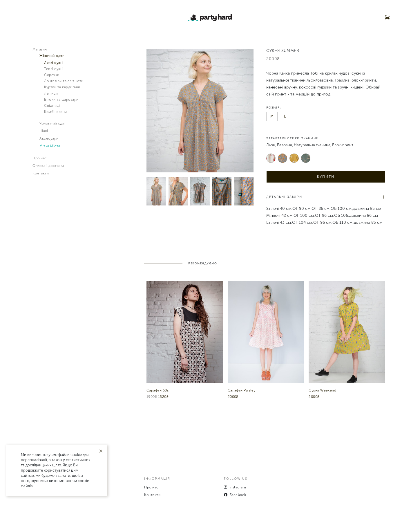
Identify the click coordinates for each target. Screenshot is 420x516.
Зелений (306, 158)
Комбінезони (56, 112)
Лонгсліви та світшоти (64, 81)
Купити (326, 177)
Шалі (44, 131)
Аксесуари (49, 138)
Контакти (41, 173)
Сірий (283, 158)
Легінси (51, 93)
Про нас (40, 158)
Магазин (40, 49)
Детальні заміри (326, 197)
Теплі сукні (54, 69)
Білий (271, 158)
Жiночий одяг (52, 56)
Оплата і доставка (48, 166)
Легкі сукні (54, 63)
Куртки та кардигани (62, 87)
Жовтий (294, 158)
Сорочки (52, 75)
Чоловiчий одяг (53, 123)
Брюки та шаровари (61, 100)
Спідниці (52, 106)
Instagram (235, 487)
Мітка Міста (50, 146)
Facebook (235, 495)
